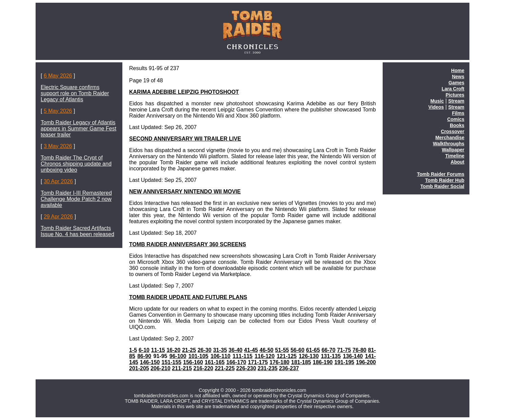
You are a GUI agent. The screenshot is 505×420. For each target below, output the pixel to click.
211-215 (182, 368)
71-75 (344, 350)
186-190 (323, 362)
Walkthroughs (449, 144)
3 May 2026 (58, 146)
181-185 (301, 362)
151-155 (171, 362)
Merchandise (450, 138)
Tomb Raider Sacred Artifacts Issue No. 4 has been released (77, 231)
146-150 (150, 362)
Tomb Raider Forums (441, 174)
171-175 (258, 362)
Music (437, 101)
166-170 (236, 362)
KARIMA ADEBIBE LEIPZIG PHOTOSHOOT (184, 92)
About (458, 162)
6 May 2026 (58, 76)
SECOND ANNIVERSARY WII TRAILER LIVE (185, 139)
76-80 (359, 350)
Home (458, 70)
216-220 (204, 368)
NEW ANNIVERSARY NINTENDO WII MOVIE (185, 192)
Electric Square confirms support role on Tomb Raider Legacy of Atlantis (75, 93)
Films (458, 113)
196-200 (366, 362)
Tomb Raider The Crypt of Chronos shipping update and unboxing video (76, 164)
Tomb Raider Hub (445, 180)
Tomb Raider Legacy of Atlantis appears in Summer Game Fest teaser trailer (78, 129)
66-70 (329, 350)
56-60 (297, 350)
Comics (456, 119)
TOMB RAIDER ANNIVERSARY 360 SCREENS (188, 244)
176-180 (279, 362)
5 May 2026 (58, 111)
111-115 (243, 356)
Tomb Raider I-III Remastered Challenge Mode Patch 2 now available (76, 199)
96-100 (178, 356)
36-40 (235, 350)
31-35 (220, 350)
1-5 (133, 350)
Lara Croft (453, 89)
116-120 (265, 356)
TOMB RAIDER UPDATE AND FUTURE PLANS (188, 297)
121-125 (287, 356)
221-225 (225, 368)
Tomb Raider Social (442, 186)
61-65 (313, 350)
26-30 (205, 350)
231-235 (268, 368)
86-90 (144, 356)
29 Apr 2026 (58, 217)
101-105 (198, 356)
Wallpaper (453, 150)
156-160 (193, 362)
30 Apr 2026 (58, 181)
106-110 (220, 356)
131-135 (331, 356)
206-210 (160, 368)
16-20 (173, 350)
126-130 (309, 356)
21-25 (189, 350)
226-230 (246, 368)
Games (456, 83)
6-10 (144, 350)
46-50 (267, 350)
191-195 (344, 362)
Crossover (453, 131)
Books (457, 125)
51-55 (282, 350)
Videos (436, 107)
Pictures (455, 95)
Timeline (455, 156)
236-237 (289, 368)
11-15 (158, 350)
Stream (456, 101)
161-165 (215, 362)
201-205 (139, 368)
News (458, 77)
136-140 (353, 356)
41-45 (251, 350)
